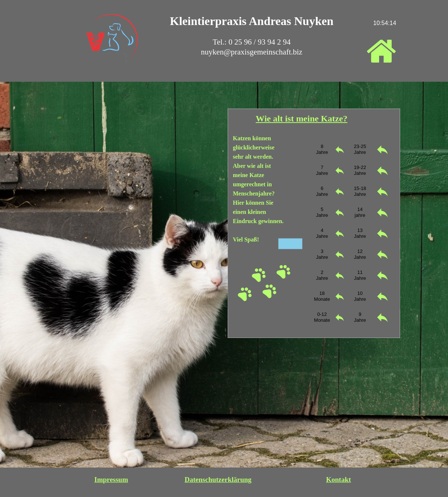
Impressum (111, 480)
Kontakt (339, 480)
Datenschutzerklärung (218, 480)
